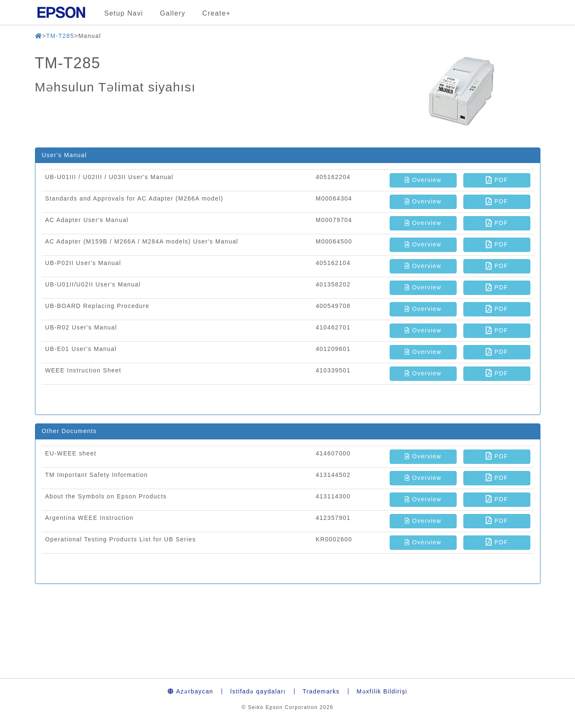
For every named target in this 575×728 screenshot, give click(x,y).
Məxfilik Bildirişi (382, 691)
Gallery (173, 13)
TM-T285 (60, 36)
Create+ (216, 13)
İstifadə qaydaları (258, 691)
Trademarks (321, 691)
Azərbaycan (190, 691)
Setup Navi (124, 13)
